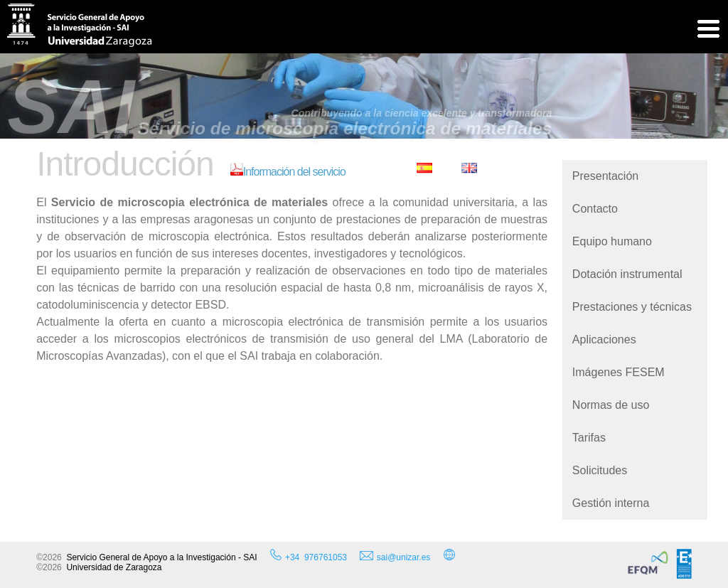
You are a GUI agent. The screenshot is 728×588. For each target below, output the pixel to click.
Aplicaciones (604, 340)
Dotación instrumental (627, 274)
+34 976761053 (316, 557)
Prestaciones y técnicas (632, 307)
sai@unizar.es (395, 557)
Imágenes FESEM (619, 372)
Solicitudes (600, 470)
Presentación (605, 176)
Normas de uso (611, 405)
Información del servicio (288, 172)
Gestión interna (611, 503)
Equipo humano (612, 241)
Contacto (595, 209)
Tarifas (589, 438)
